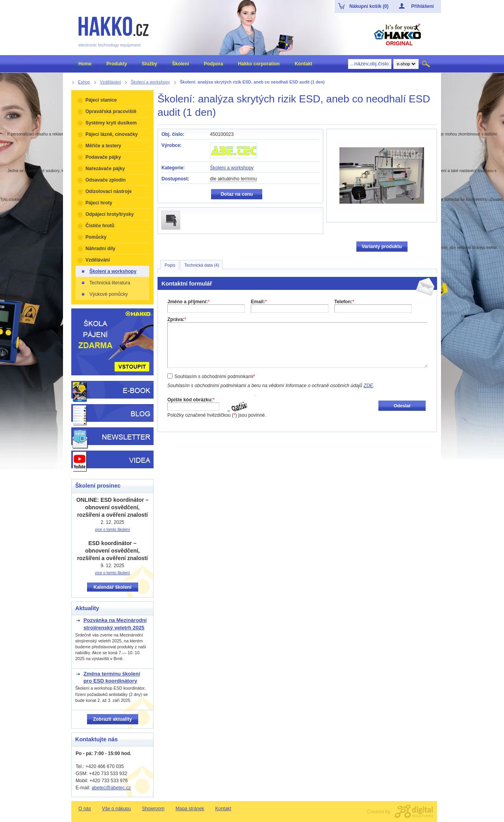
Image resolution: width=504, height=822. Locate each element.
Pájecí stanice (101, 100)
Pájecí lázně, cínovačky (112, 134)
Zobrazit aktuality (112, 719)
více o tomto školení (112, 530)
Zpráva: (177, 319)
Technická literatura (105, 283)
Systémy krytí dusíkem (111, 123)
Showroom (153, 809)
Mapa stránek (190, 809)
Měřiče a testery (103, 146)
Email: (259, 302)
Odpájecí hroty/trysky (110, 214)
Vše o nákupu (116, 809)
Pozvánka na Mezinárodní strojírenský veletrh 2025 (115, 624)
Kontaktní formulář (187, 284)
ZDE (368, 386)
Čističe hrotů (100, 226)
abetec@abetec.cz (111, 788)
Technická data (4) (202, 265)
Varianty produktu (382, 247)
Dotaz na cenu (237, 194)
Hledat (427, 64)
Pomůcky (96, 237)
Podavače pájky (103, 157)
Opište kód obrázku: (191, 400)
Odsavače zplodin (106, 180)
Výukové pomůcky (104, 294)
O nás (85, 809)
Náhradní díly (100, 249)
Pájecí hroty (99, 203)
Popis (170, 265)
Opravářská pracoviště (111, 111)
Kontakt (223, 809)
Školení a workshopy (232, 168)
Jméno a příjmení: (188, 302)
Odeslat (402, 405)
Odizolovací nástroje (108, 191)
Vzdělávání (98, 260)
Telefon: (344, 302)
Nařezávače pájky (105, 169)
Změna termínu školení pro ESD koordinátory (112, 677)
